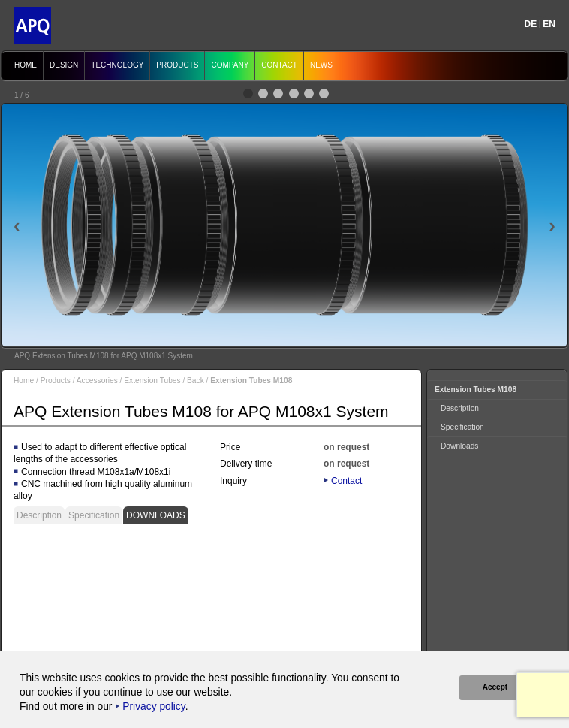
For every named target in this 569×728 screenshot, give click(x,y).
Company (230, 65)
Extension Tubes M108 (476, 390)
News (321, 65)
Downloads (156, 515)
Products (177, 65)
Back (196, 381)
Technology (117, 65)
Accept (494, 687)
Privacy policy (154, 707)
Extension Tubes (152, 381)
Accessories (97, 381)
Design (64, 65)
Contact (279, 65)
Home (26, 65)
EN (549, 24)
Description (39, 515)
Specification (94, 515)
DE (531, 24)
